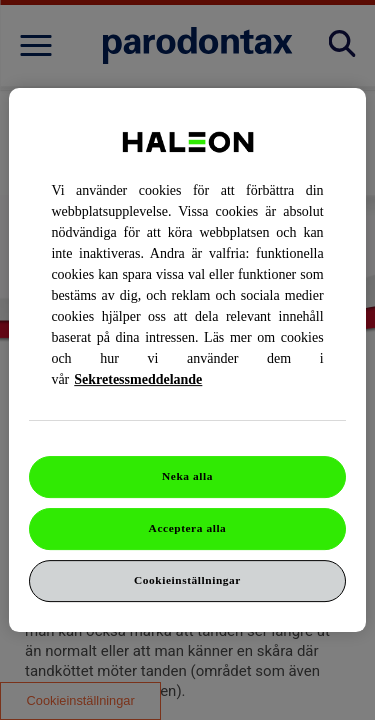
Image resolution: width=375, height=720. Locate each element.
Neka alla (187, 476)
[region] (187, 360)
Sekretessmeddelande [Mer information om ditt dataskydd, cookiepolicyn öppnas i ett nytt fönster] (138, 379)
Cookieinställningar (187, 580)
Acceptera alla (188, 528)
